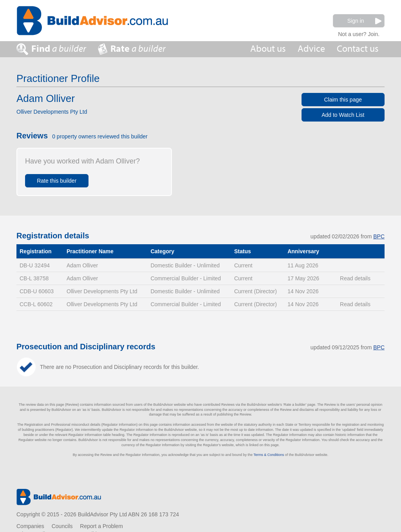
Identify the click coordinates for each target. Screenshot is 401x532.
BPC (379, 236)
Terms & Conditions (269, 455)
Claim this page (343, 100)
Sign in (364, 21)
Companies (30, 526)
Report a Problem (101, 526)
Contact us (358, 49)
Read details (355, 278)
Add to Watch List (343, 115)
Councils (62, 526)
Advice (311, 49)
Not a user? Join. (359, 33)
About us (268, 49)
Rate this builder (57, 181)
